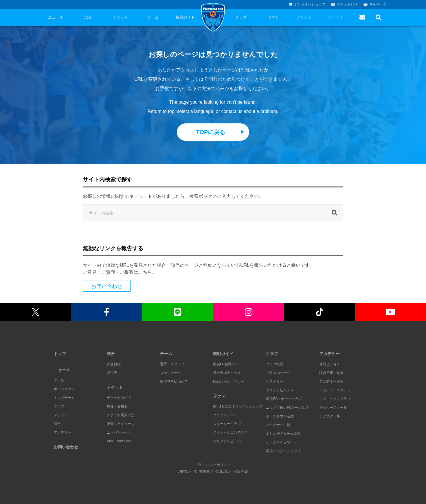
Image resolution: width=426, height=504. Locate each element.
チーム (153, 17)
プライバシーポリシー (213, 465)
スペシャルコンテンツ (230, 432)
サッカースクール (333, 408)
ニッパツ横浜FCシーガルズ (287, 408)
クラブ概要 (275, 364)
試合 (88, 17)
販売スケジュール (121, 424)
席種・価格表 (117, 406)
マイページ (375, 4)
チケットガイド (119, 398)
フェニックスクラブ (335, 399)
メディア (61, 415)
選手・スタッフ (172, 364)
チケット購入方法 (121, 415)
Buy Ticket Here (119, 441)
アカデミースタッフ (335, 390)
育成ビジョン (330, 364)
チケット (120, 17)
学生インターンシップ (283, 451)
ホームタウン (64, 389)
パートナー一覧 (278, 425)
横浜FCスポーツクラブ (284, 399)
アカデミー (306, 17)
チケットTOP (344, 4)
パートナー (338, 17)
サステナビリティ (280, 390)
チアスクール (330, 416)
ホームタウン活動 (280, 416)
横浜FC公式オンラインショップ (238, 406)
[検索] (336, 213)
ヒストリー (275, 381)
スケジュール (170, 373)
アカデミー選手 (331, 381)
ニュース (56, 17)
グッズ (59, 380)
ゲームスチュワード (282, 442)
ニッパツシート (119, 432)
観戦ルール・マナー (229, 381)
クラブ (241, 17)
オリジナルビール (227, 441)
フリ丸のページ (278, 373)
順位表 (112, 373)
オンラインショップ (307, 4)
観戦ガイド (185, 17)
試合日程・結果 (331, 373)
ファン (273, 17)
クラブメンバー (225, 415)
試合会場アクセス (227, 373)
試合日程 (114, 364)
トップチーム (64, 398)
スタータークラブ (227, 424)
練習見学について (174, 381)
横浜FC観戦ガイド (227, 364)
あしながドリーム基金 (283, 434)
